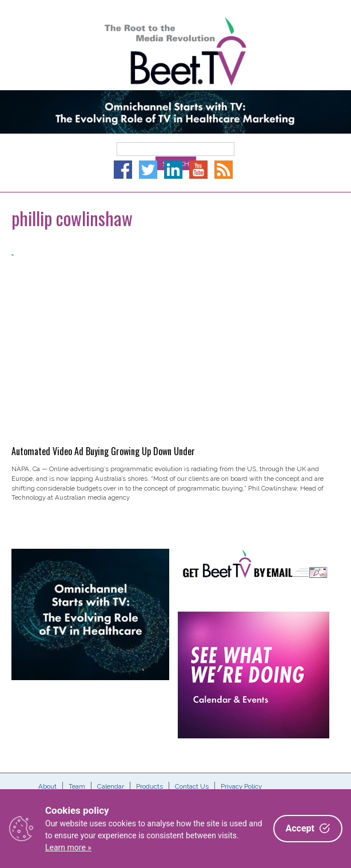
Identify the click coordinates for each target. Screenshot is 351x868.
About (47, 786)
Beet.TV (175, 51)
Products (149, 786)
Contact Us (192, 786)
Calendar (111, 786)
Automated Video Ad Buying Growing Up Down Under (103, 451)
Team (77, 786)
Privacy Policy (241, 786)
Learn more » (68, 847)
